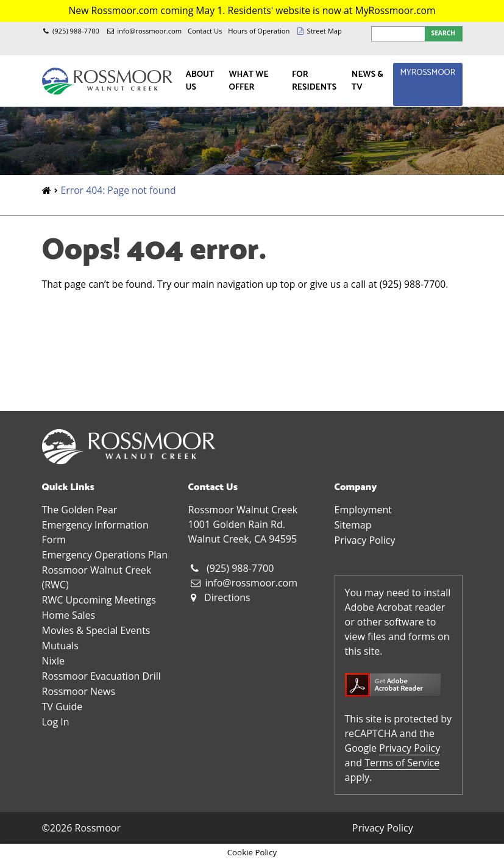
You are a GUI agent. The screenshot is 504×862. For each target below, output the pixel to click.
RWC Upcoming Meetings (99, 600)
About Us (200, 81)
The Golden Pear (80, 510)
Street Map (325, 31)
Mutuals (60, 646)
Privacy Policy (365, 540)
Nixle (53, 661)
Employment (363, 510)
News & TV (367, 81)
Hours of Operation (259, 31)
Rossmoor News (79, 691)
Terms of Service (402, 763)
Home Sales (69, 615)
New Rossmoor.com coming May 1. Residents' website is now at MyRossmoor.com (252, 10)
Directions (227, 597)
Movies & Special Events (96, 630)
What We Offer (248, 81)
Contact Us (205, 31)
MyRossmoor (428, 73)
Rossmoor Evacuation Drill (101, 676)
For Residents (314, 81)
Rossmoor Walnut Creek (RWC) (97, 577)
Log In (56, 722)
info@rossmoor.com (149, 31)
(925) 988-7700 (76, 31)
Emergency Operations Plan (105, 555)
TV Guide (62, 707)
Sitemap (353, 525)
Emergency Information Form (95, 532)
